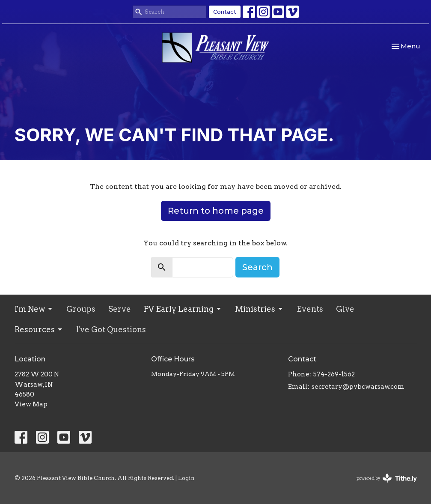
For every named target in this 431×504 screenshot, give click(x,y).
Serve (120, 309)
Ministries (259, 309)
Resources (39, 330)
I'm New (34, 309)
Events (310, 309)
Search (257, 267)
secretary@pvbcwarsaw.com (358, 387)
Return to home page (216, 211)
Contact (225, 12)
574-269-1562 (334, 374)
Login (186, 478)
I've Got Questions (111, 330)
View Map (31, 404)
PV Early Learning (183, 309)
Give (345, 309)
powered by (387, 478)
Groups (81, 309)
